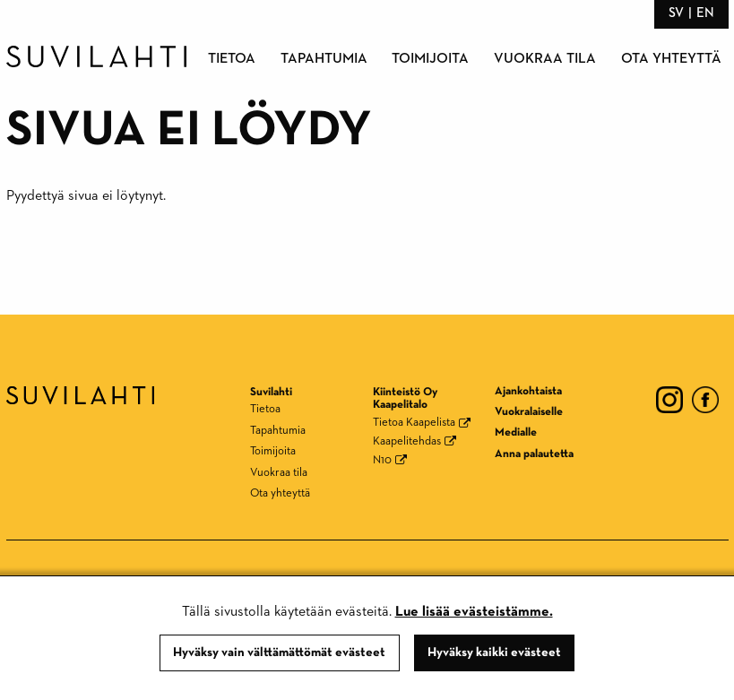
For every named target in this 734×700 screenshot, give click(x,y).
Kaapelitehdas (407, 441)
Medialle (516, 432)
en (705, 13)
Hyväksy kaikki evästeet (494, 652)
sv (676, 13)
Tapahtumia (324, 59)
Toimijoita (430, 59)
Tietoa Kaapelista (414, 423)
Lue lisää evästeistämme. (474, 612)
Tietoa (232, 59)
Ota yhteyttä (671, 59)
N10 (382, 460)
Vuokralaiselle (529, 412)
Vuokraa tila (545, 59)
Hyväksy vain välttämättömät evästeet (279, 652)
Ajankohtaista (528, 391)
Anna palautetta (534, 454)
